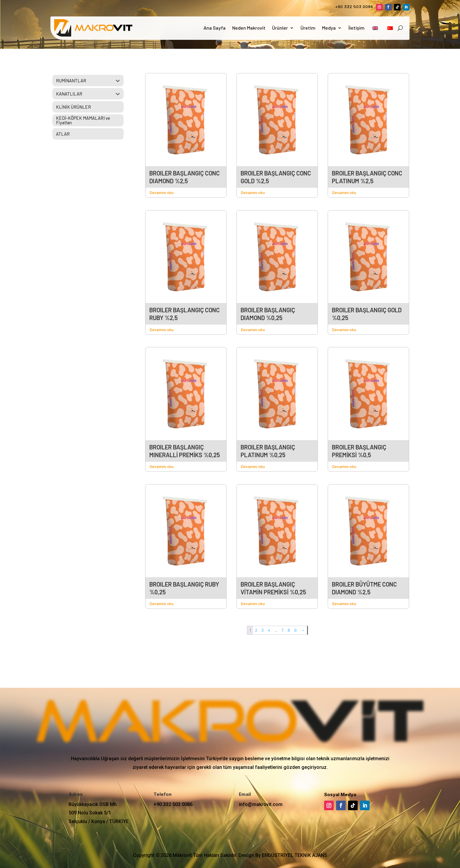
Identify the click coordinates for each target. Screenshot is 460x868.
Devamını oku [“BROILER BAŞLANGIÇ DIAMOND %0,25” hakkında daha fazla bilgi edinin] (253, 330)
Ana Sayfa (215, 28)
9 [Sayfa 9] (295, 630)
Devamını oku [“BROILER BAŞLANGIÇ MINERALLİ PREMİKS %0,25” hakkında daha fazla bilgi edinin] (162, 466)
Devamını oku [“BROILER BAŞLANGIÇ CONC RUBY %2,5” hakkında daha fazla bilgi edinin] (162, 330)
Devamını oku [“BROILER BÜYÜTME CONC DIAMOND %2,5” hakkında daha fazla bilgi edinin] (344, 603)
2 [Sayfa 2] (256, 630)
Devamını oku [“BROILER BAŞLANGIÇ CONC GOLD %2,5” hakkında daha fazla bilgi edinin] (253, 192)
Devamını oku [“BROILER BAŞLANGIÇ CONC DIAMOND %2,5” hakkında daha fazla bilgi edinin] (162, 192)
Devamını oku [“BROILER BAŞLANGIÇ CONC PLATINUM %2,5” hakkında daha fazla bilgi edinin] (344, 192)
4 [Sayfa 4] (269, 630)
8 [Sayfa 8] (289, 630)
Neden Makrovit (249, 28)
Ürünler (280, 28)
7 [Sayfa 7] (282, 630)
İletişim (356, 28)
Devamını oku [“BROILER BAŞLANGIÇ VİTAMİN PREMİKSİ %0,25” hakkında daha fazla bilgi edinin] (253, 603)
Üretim (308, 28)
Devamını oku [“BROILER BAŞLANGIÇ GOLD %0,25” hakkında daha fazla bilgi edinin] (344, 330)
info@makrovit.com (261, 804)
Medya (329, 28)
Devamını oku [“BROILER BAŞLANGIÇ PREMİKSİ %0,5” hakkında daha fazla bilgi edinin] (344, 466)
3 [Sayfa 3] (263, 630)
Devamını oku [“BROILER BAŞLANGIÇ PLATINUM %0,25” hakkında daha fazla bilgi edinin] (253, 466)
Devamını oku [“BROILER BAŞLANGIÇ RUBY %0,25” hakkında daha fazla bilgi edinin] (162, 603)
